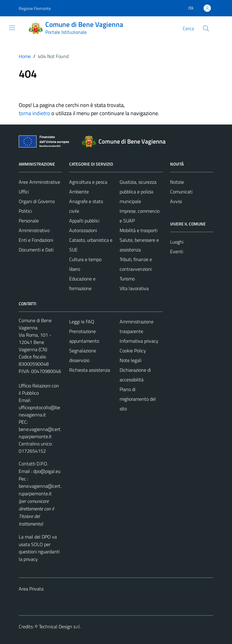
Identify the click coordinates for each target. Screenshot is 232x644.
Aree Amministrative (39, 182)
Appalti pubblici (84, 221)
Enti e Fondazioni (36, 240)
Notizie (177, 182)
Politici (25, 211)
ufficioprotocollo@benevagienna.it (39, 411)
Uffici (24, 192)
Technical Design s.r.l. (60, 626)
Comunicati (181, 192)
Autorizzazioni (83, 230)
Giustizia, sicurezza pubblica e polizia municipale (138, 192)
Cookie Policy (133, 351)
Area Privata (31, 589)
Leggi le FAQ (82, 322)
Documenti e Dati (36, 250)
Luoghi (177, 242)
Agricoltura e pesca (88, 182)
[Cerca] (206, 28)
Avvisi (176, 201)
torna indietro (34, 113)
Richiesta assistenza (90, 370)
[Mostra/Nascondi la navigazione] (12, 28)
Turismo (127, 279)
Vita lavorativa (134, 288)
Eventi (177, 251)
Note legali (130, 360)
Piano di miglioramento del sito (138, 399)
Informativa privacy (139, 341)
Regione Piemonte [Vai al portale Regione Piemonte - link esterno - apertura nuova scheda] (35, 8)
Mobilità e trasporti (139, 230)
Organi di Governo (37, 201)
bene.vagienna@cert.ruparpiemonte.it (40, 433)
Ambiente (79, 192)
